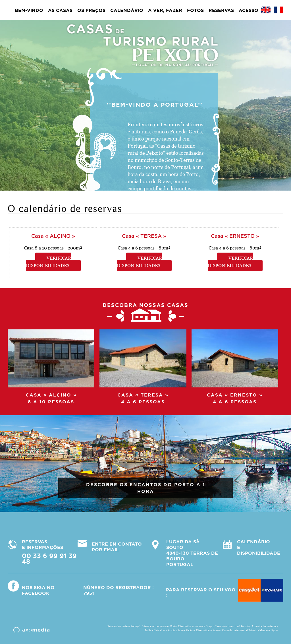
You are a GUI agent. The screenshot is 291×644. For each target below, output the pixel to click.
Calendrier (159, 630)
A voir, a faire (175, 630)
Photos (190, 630)
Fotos (195, 10)
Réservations (203, 630)
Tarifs (148, 630)
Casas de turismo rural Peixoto (240, 630)
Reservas (221, 10)
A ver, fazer (165, 10)
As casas (60, 10)
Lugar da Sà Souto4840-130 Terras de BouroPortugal (192, 553)
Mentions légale (269, 630)
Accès (216, 630)
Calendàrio (127, 10)
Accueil (256, 626)
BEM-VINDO (29, 10)
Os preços (91, 10)
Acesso (249, 10)
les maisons (269, 626)
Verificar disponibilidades (49, 262)
